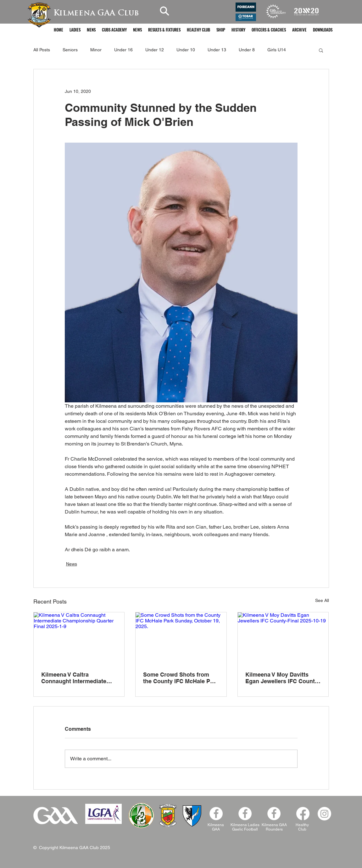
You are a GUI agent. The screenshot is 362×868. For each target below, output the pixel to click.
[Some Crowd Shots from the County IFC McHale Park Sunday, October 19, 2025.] (181, 638)
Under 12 (155, 50)
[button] (75, 30)
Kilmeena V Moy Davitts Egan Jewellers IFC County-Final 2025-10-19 (283, 678)
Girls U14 (277, 50)
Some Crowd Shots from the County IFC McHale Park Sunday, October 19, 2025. (181, 678)
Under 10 (186, 50)
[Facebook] (274, 814)
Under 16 (123, 50)
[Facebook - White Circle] (216, 814)
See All (322, 600)
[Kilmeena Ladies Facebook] (245, 814)
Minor (96, 50)
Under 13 (217, 50)
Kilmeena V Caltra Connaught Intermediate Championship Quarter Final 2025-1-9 (74, 678)
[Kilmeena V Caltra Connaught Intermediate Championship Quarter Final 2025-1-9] (79, 638)
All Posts (42, 50)
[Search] (164, 11)
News (72, 564)
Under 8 (247, 50)
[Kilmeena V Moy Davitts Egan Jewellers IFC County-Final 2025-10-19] (283, 638)
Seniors (70, 50)
